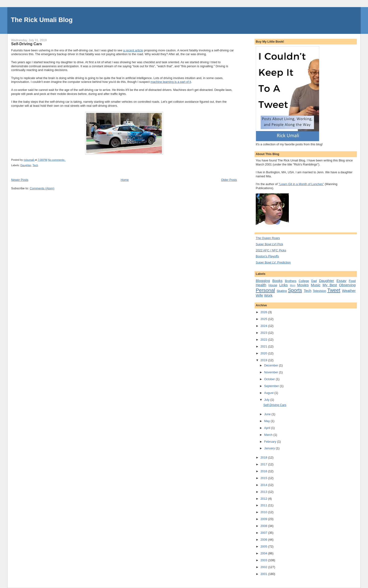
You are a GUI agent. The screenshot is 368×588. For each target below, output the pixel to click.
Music (316, 285)
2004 (264, 553)
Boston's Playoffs (267, 256)
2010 (264, 512)
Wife (259, 295)
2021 (264, 346)
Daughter (26, 165)
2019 (264, 360)
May (267, 421)
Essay (341, 281)
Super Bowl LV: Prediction (273, 262)
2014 (264, 485)
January (270, 448)
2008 (264, 526)
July (267, 400)
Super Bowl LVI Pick (269, 244)
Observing (347, 285)
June (268, 414)
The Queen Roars (268, 238)
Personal (265, 290)
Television (319, 291)
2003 (264, 560)
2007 (264, 533)
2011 (264, 505)
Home (125, 180)
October (270, 379)
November (271, 372)
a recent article (133, 50)
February (271, 442)
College (304, 281)
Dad (314, 281)
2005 (264, 546)
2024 (264, 326)
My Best (330, 285)
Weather (349, 291)
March (269, 435)
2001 (264, 574)
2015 (264, 478)
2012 (264, 499)
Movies (303, 285)
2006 (264, 540)
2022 (264, 340)
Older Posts (229, 180)
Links (283, 285)
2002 (264, 567)
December (271, 365)
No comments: (57, 160)
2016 (264, 471)
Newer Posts (20, 180)
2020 (264, 353)
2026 (264, 312)
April (267, 428)
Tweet (334, 290)
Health (261, 285)
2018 (264, 457)
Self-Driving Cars (26, 44)
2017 (264, 464)
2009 (264, 519)
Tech (35, 165)
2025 (264, 319)
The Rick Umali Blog (42, 20)
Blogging (263, 281)
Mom (293, 285)
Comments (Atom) (42, 188)
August (269, 393)
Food (352, 281)
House (273, 285)
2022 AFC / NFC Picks (271, 250)
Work (268, 295)
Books (277, 281)
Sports (295, 290)
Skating (282, 291)
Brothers (291, 281)
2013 (264, 492)
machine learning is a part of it (171, 82)
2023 (264, 333)
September (272, 386)
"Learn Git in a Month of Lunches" (301, 184)
